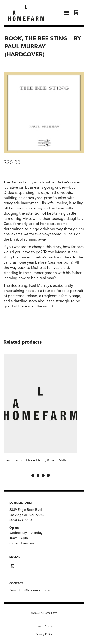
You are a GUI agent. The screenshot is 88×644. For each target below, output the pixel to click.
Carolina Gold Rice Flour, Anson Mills (35, 461)
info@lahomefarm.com (35, 590)
